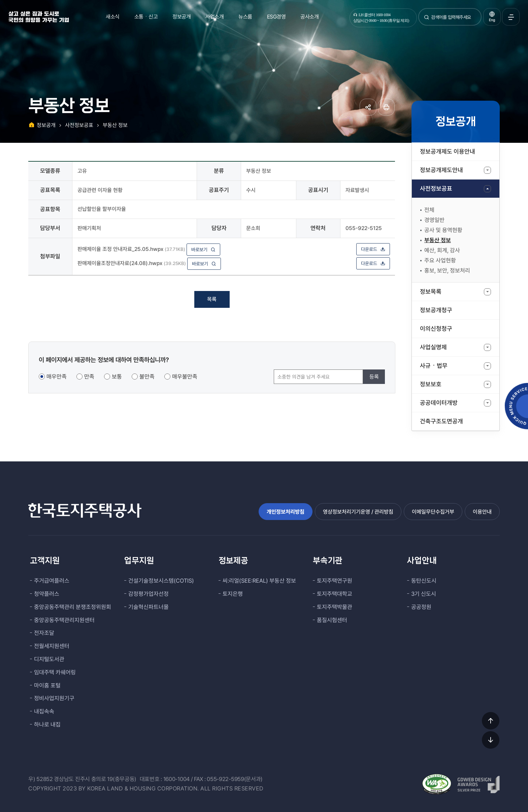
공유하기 (368, 107)
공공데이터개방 (439, 403)
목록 (212, 299)
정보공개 (181, 17)
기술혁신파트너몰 (148, 607)
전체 (429, 210)
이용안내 (482, 512)
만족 (89, 377)
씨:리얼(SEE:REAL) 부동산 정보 (259, 581)
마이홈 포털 (47, 685)
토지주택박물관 (335, 607)
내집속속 (44, 711)
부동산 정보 (438, 240)
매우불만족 (185, 377)
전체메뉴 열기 (511, 17)
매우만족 (57, 377)
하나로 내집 (47, 724)
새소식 (113, 17)
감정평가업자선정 (148, 594)
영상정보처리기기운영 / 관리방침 (358, 512)
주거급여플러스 (52, 581)
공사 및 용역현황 (443, 230)
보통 (117, 377)
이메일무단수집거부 (433, 512)
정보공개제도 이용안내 (448, 151)
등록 (374, 377)
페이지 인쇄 (386, 107)
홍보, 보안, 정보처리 (447, 270)
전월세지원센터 (52, 646)
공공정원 (421, 607)
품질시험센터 (332, 620)
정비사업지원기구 (54, 698)
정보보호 (431, 384)
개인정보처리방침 (286, 512)
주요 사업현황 (440, 260)
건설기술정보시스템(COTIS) (161, 581)
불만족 (147, 377)
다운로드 (373, 249)
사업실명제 (433, 347)
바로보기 (203, 250)
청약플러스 (47, 594)
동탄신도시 (424, 581)
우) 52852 (41, 779)
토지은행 (233, 594)
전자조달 (44, 633)
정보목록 (431, 291)
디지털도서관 (49, 659)
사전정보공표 (436, 188)
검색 (427, 20)
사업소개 (214, 17)
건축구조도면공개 (441, 421)
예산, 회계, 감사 (442, 250)
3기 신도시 (424, 594)
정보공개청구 (436, 310)
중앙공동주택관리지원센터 (64, 620)
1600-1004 (176, 779)
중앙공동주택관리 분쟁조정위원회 (73, 607)
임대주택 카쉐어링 (55, 672)
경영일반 (434, 220)
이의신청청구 (436, 329)
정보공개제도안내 (441, 170)
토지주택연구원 (335, 581)
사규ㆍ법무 (434, 366)
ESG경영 (276, 17)
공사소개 (309, 17)
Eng (492, 20)
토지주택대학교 (335, 594)
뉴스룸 (245, 17)
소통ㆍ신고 (146, 17)
